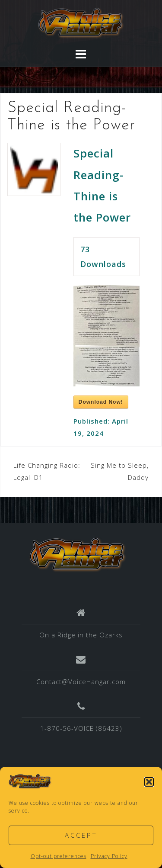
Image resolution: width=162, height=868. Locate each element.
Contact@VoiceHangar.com (81, 682)
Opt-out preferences (59, 856)
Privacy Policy (109, 856)
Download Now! (101, 402)
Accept (81, 835)
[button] (149, 782)
